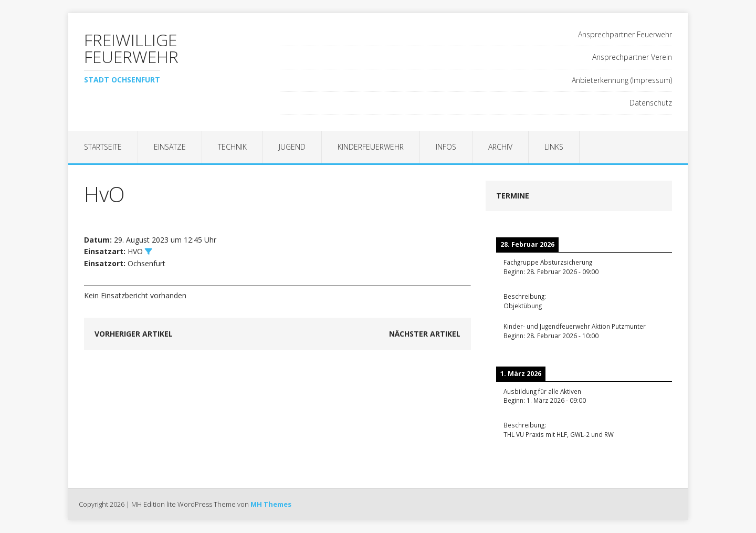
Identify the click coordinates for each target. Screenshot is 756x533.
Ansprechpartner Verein (632, 57)
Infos (446, 147)
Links (554, 147)
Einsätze (170, 147)
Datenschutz (651, 103)
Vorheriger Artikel (134, 334)
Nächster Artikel (425, 334)
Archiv (500, 147)
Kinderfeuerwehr (371, 147)
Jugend (292, 147)
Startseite (103, 147)
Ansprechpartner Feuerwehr (625, 34)
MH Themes (271, 504)
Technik (232, 147)
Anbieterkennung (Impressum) (622, 80)
